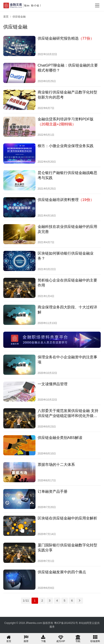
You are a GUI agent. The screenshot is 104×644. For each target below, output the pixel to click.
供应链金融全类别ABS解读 (60, 438)
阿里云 (90, 623)
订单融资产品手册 (53, 492)
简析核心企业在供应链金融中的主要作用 (67, 283)
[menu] (97, 5)
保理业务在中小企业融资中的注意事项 (67, 360)
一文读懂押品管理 (53, 384)
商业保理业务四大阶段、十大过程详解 (67, 310)
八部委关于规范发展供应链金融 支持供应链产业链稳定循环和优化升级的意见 (68, 413)
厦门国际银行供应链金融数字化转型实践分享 (67, 548)
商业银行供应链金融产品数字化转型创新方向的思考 (67, 95)
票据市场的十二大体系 (56, 465)
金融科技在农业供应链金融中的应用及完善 (67, 229)
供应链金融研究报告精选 (66, 38)
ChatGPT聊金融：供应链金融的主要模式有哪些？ (68, 68)
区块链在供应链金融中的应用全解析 (67, 518)
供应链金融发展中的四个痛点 (62, 572)
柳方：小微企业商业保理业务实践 (66, 146)
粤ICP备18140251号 (66, 623)
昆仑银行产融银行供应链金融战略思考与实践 (67, 175)
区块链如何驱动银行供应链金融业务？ (66, 256)
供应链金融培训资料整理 (66, 200)
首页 (6, 17)
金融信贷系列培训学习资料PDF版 (66, 122)
